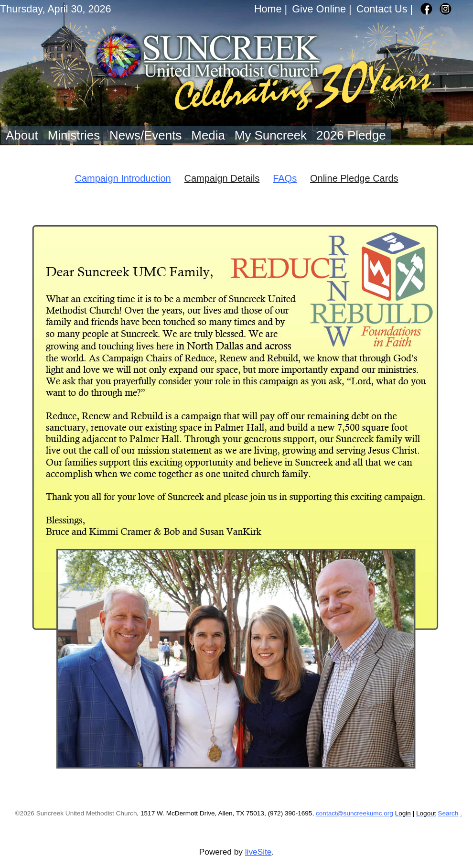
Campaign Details (222, 178)
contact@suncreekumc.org (355, 813)
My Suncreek (271, 135)
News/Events (145, 135)
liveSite (258, 852)
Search (448, 813)
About (22, 135)
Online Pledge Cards (354, 178)
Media (208, 135)
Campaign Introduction (123, 178)
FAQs (285, 178)
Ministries (74, 135)
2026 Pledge (351, 135)
